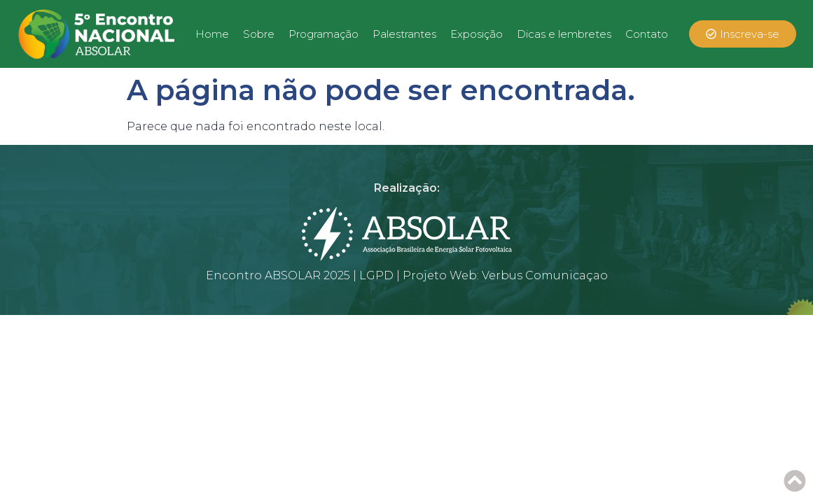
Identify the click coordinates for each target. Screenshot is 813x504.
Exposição (477, 34)
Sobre (259, 34)
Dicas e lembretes (564, 34)
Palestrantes (404, 34)
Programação (324, 34)
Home (212, 34)
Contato (647, 34)
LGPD (376, 275)
